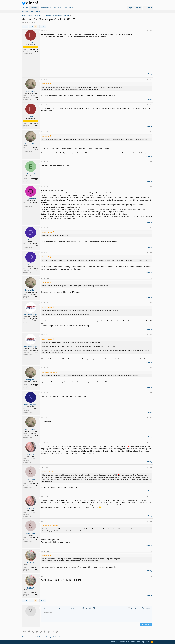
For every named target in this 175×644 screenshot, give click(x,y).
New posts (25, 11)
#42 (151, 80)
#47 (151, 228)
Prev (26, 26)
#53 (151, 393)
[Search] (148, 8)
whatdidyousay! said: (49, 372)
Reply (150, 74)
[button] (51, 8)
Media (57, 8)
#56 (151, 467)
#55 (151, 442)
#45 (151, 162)
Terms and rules (124, 642)
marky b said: (46, 472)
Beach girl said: (47, 232)
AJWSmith (27, 22)
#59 (151, 551)
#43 (151, 105)
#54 (151, 418)
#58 (151, 521)
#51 (151, 335)
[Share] (148, 31)
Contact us (114, 642)
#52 (151, 368)
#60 (151, 576)
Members (67, 8)
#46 (151, 187)
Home (26, 8)
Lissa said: (46, 84)
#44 (151, 132)
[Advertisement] (96, 55)
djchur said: (46, 282)
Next (42, 26)
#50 (151, 303)
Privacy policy (135, 642)
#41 (151, 31)
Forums (34, 8)
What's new (45, 8)
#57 (151, 496)
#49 (151, 278)
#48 (151, 253)
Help (143, 642)
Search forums (35, 11)
